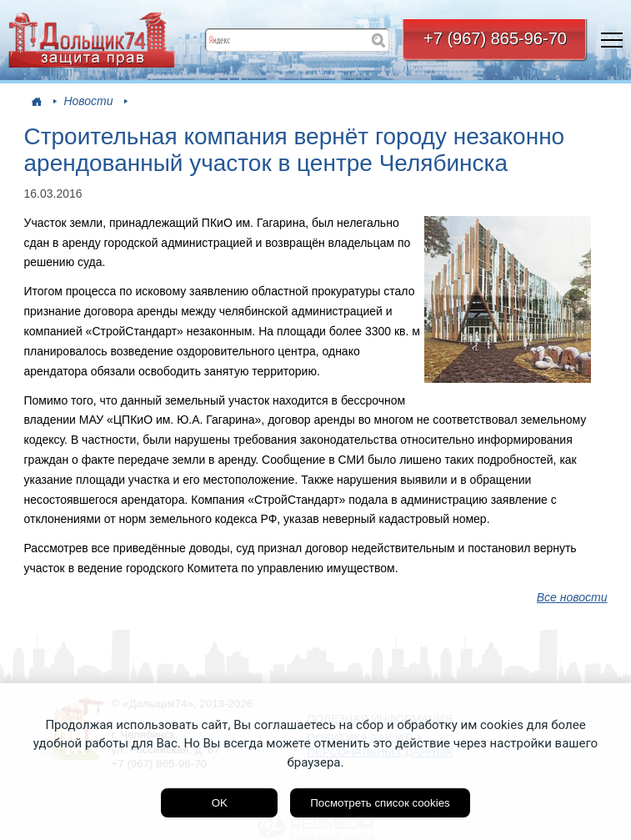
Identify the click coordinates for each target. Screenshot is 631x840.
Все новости (572, 597)
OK (220, 803)
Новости (88, 101)
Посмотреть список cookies (380, 803)
